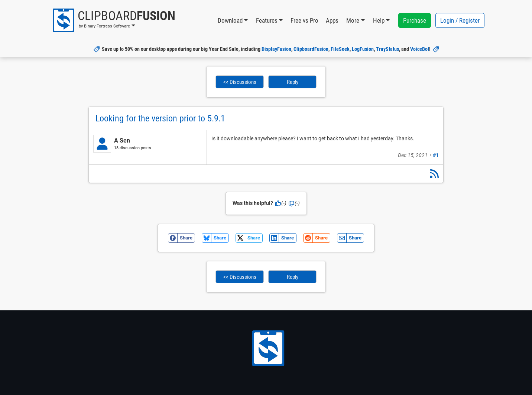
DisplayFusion (276, 49)
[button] (113, 20)
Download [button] (230, 20)
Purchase (415, 20)
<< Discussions (240, 82)
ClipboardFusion (311, 49)
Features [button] (267, 20)
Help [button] (379, 20)
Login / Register (460, 20)
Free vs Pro (304, 20)
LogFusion (363, 49)
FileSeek (340, 49)
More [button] (353, 20)
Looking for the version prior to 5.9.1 (160, 118)
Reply (293, 82)
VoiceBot (420, 49)
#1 (436, 155)
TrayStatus (387, 49)
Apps (332, 20)
